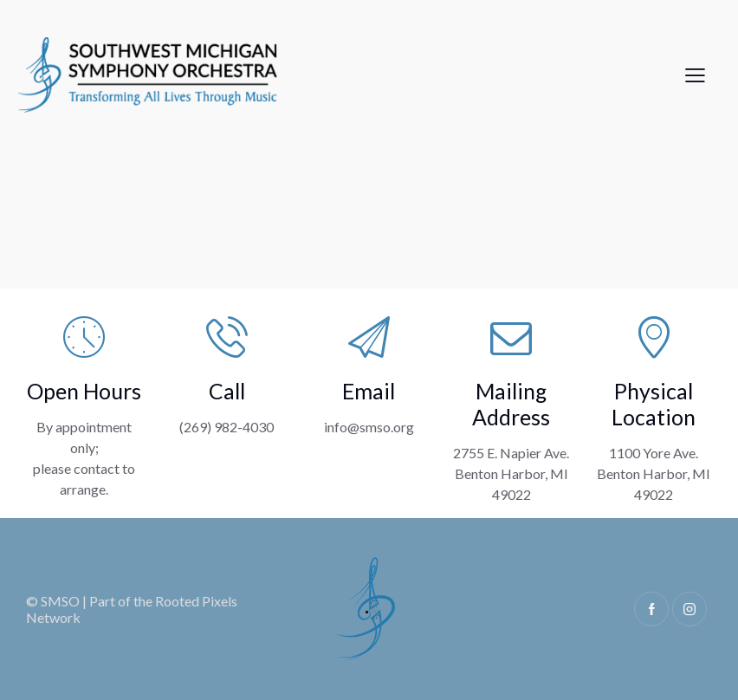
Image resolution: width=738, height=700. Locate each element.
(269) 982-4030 (227, 427)
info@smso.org (369, 427)
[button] (695, 73)
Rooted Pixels (196, 601)
